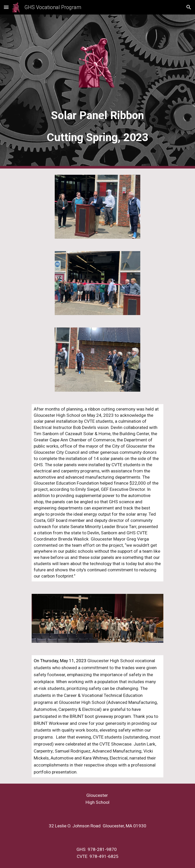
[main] (97, 124)
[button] (6, 7)
